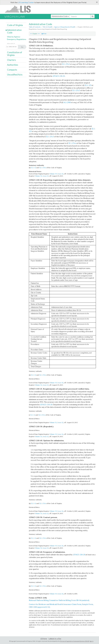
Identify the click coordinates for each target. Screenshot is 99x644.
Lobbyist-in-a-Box (55, 639)
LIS (19, 9)
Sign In (92, 641)
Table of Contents (35, 27)
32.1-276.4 (72, 143)
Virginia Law (15, 17)
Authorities (13, 65)
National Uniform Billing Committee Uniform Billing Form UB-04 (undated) (59, 600)
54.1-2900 (67, 102)
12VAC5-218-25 (59, 76)
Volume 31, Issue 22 (42, 176)
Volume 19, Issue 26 (56, 174)
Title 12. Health (48, 27)
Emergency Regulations (17, 39)
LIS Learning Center (26, 2)
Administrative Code (60, 16)
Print (44, 34)
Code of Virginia (15, 25)
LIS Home (44, 639)
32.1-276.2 (66, 64)
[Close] (97, 2)
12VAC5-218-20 (46, 404)
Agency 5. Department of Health (65, 27)
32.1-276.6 (43, 168)
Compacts (12, 70)
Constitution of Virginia (15, 54)
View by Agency (14, 37)
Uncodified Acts (15, 75)
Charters (11, 60)
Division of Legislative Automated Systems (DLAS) (75, 641)
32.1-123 (88, 85)
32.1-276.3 (76, 90)
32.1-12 (34, 168)
